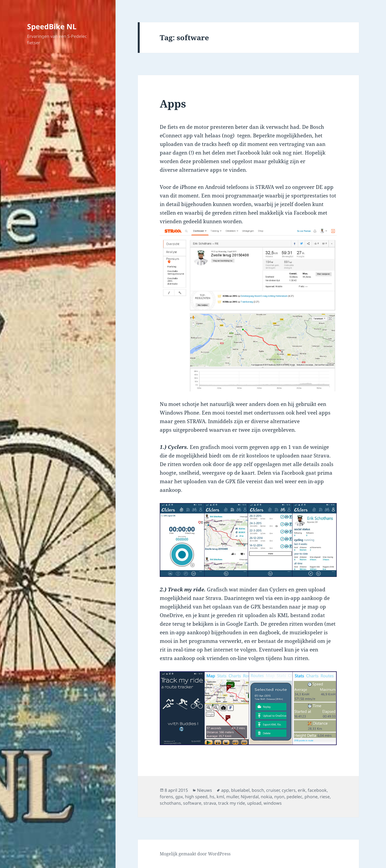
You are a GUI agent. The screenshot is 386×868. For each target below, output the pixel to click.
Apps (173, 103)
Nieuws (205, 790)
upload (254, 803)
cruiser (273, 790)
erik (302, 790)
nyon (279, 797)
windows (273, 803)
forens (166, 797)
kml (220, 797)
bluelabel (240, 790)
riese (325, 797)
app (225, 790)
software (192, 803)
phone (311, 797)
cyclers (289, 790)
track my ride (232, 803)
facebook (317, 790)
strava (210, 803)
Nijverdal (250, 797)
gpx (179, 797)
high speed (196, 797)
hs (212, 797)
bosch (258, 790)
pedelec (294, 797)
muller (232, 797)
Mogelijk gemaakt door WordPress (195, 854)
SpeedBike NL (52, 26)
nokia (266, 797)
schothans (170, 803)
